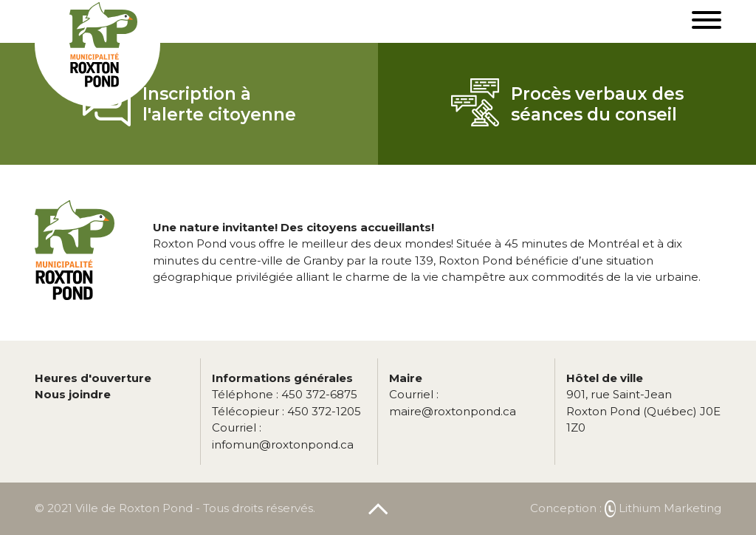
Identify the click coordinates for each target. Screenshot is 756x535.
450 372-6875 (285, 394)
